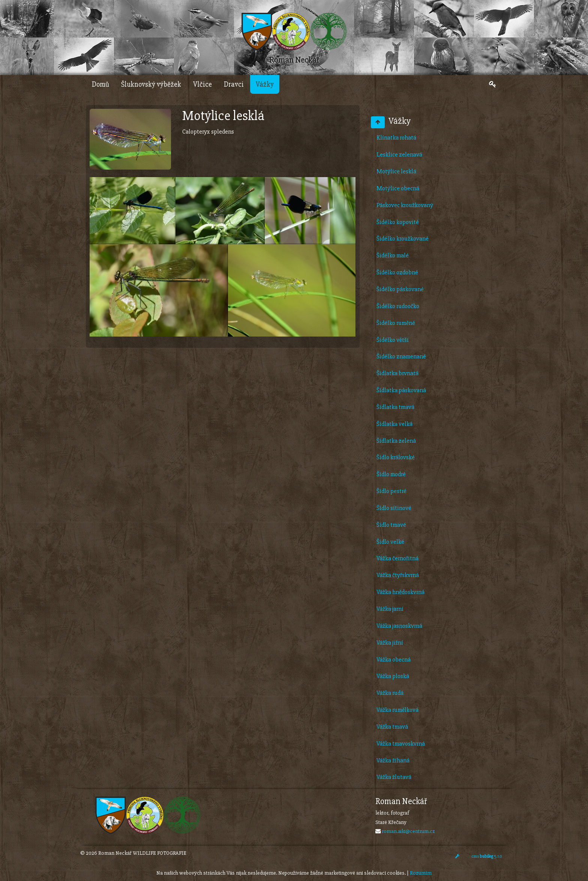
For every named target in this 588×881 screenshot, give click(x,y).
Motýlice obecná (398, 188)
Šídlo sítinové (394, 508)
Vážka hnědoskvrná (400, 592)
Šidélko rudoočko (398, 306)
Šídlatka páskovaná (401, 390)
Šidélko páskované (400, 289)
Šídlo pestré (391, 491)
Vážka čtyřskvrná (398, 575)
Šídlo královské (396, 457)
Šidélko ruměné (396, 323)
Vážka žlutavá (394, 777)
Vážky (265, 84)
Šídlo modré (391, 474)
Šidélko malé (393, 256)
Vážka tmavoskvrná (401, 744)
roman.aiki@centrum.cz (408, 831)
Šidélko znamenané (401, 356)
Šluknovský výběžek (151, 84)
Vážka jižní (390, 643)
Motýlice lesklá (396, 171)
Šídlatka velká (394, 424)
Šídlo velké (390, 542)
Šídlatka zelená (396, 441)
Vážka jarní (390, 609)
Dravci (234, 84)
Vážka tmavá (392, 727)
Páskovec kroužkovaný (405, 205)
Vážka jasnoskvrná (399, 626)
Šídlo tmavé (391, 525)
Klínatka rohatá (396, 138)
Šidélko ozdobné (397, 272)
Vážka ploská (393, 676)
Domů (100, 84)
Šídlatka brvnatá (397, 373)
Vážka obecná (394, 660)
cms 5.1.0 (487, 856)
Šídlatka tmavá (395, 407)
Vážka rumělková (397, 710)
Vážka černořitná (397, 558)
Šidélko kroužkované (403, 239)
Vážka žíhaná (393, 761)
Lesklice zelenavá (399, 155)
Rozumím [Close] (421, 873)
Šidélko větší (393, 340)
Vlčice (202, 84)
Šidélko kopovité (398, 222)
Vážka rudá (390, 693)
